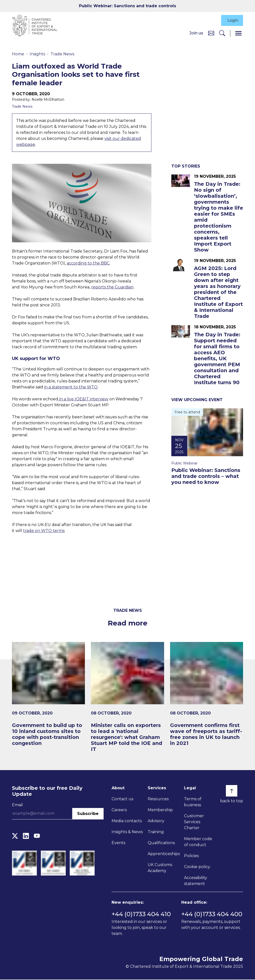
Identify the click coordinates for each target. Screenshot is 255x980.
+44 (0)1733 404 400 (212, 915)
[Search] (222, 34)
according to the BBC (88, 263)
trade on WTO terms (44, 531)
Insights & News (127, 832)
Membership (160, 810)
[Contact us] (211, 33)
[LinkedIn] (26, 836)
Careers (119, 810)
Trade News (62, 54)
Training (156, 832)
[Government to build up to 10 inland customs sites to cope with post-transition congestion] (48, 694)
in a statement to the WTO (71, 388)
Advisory (156, 821)
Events (118, 843)
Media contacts (127, 821)
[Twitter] (15, 836)
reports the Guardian (112, 287)
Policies (191, 856)
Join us (196, 33)
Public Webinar (184, 463)
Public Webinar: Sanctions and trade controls (127, 6)
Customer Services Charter (194, 822)
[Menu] (238, 34)
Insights (37, 54)
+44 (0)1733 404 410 (141, 915)
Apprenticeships (164, 854)
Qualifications (161, 843)
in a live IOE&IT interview (83, 400)
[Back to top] (232, 791)
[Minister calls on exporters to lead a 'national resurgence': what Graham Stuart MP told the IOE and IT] (127, 697)
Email (17, 805)
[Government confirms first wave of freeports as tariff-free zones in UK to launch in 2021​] (207, 694)
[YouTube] (37, 836)
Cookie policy (197, 867)
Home (18, 54)
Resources (158, 799)
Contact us (122, 799)
